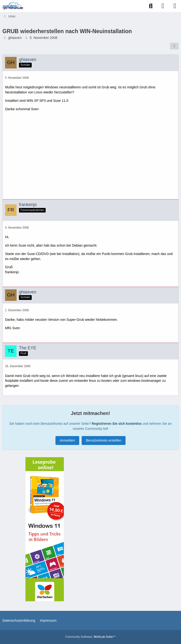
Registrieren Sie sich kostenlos (117, 424)
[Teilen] (174, 46)
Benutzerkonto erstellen (104, 440)
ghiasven (15, 38)
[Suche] (151, 6)
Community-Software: (90, 637)
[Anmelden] (163, 6)
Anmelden (67, 440)
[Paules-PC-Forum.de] (13, 6)
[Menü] (175, 6)
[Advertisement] (90, 157)
